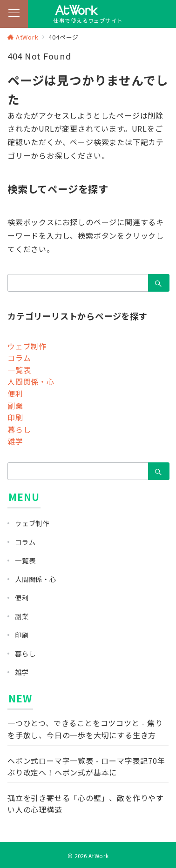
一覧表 (19, 370)
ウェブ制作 (27, 346)
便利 (15, 394)
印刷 (15, 417)
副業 (15, 406)
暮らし (19, 429)
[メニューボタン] (14, 14)
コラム (19, 358)
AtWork (98, 856)
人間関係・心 (31, 381)
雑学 (15, 441)
